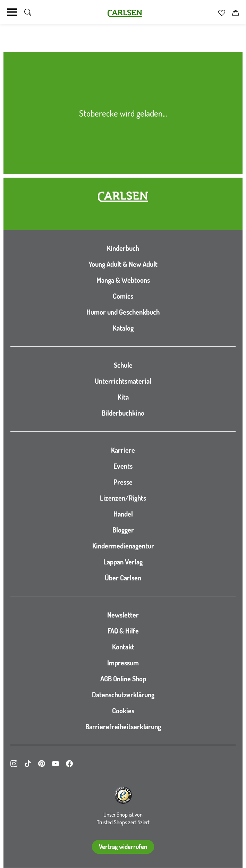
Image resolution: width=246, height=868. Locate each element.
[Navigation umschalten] (12, 12)
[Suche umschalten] (28, 12)
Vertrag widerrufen (123, 846)
